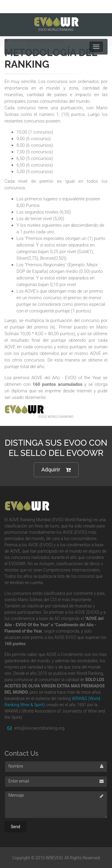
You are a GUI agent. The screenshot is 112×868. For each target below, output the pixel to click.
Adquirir (56, 470)
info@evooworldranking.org (34, 728)
